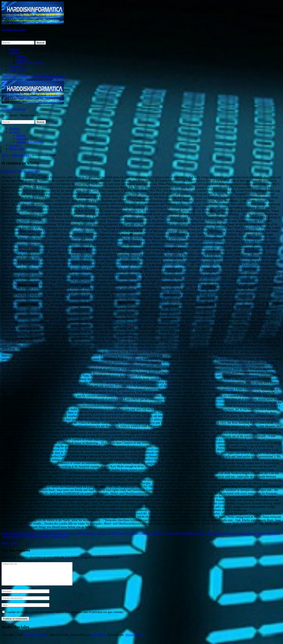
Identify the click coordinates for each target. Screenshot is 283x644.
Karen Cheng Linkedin (15, 533)
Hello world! (9, 543)
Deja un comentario (29, 171)
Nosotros (14, 49)
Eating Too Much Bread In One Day (52, 533)
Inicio (5, 155)
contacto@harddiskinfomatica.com (43, 76)
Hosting (21, 56)
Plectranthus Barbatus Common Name (46, 537)
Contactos (15, 66)
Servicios (15, 53)
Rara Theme (99, 639)
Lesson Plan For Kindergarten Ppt (186, 533)
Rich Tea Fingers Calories (90, 533)
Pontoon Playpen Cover (251, 533)
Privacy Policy (18, 69)
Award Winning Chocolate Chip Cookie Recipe (136, 533)
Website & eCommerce (30, 63)
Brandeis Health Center (221, 533)
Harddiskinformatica (14, 30)
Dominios (22, 59)
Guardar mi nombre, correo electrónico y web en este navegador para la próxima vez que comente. (65, 616)
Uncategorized (20, 155)
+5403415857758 (12, 76)
